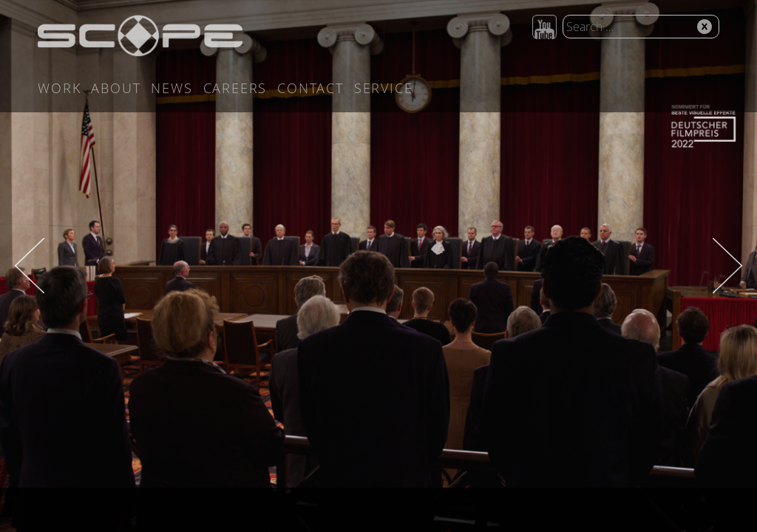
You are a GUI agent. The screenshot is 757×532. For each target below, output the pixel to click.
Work (59, 88)
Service (384, 88)
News (172, 88)
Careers (235, 88)
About (116, 88)
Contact (310, 88)
